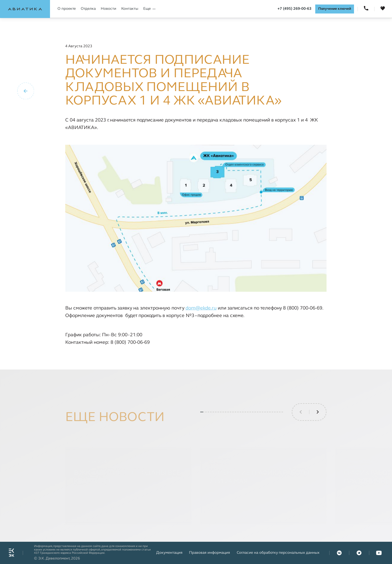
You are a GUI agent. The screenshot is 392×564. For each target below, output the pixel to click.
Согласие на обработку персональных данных (278, 553)
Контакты (130, 9)
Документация (169, 553)
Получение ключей (335, 9)
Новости (108, 9)
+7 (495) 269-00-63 (294, 9)
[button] (318, 427)
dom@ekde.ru (201, 308)
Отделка (88, 9)
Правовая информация (209, 553)
